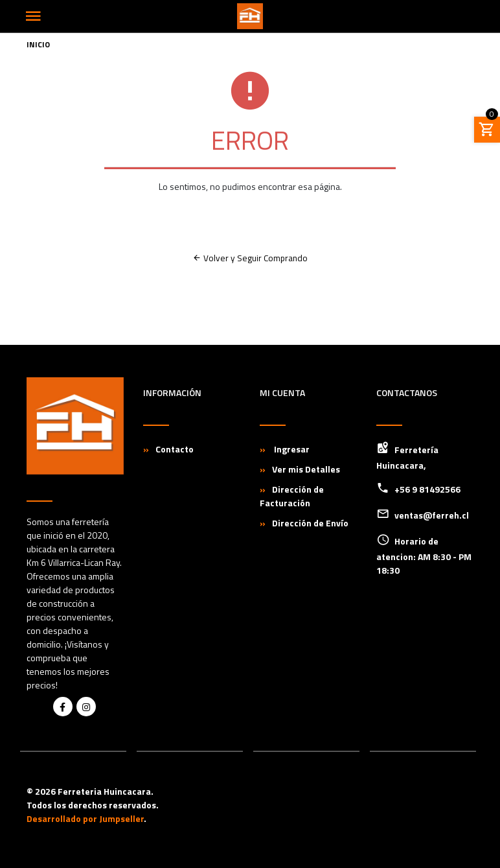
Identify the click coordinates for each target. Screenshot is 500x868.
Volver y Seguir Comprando (250, 258)
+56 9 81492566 (427, 489)
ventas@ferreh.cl (432, 515)
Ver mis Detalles (306, 469)
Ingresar (291, 449)
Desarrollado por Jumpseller (85, 818)
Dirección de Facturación (292, 496)
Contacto (175, 449)
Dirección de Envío (310, 523)
